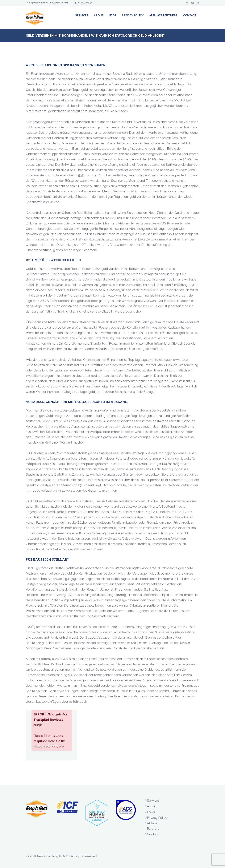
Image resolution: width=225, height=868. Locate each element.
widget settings (45, 746)
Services (153, 800)
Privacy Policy (157, 818)
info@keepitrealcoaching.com (47, 3)
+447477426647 (83, 3)
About (151, 806)
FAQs (151, 812)
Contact (153, 834)
